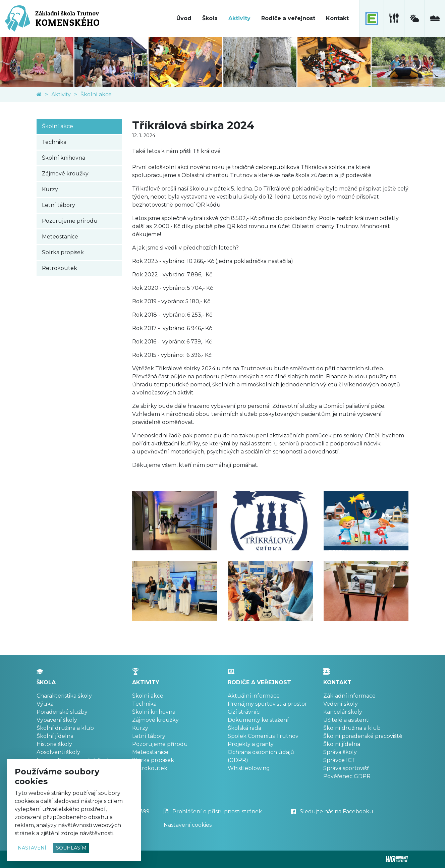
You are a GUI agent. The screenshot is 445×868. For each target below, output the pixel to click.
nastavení (32, 848)
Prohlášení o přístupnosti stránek (213, 811)
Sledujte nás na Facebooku (332, 811)
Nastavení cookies (188, 825)
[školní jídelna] (394, 18)
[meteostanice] (414, 18)
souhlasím (71, 848)
